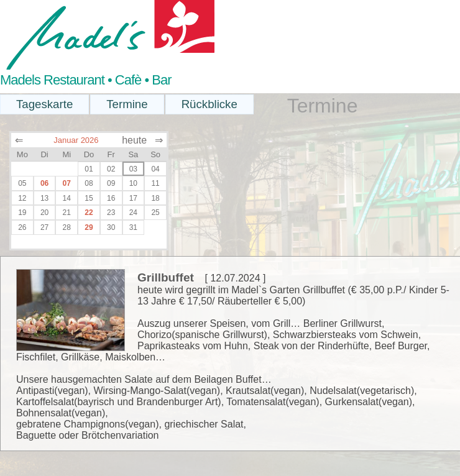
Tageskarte (44, 104)
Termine (127, 104)
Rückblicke (209, 104)
